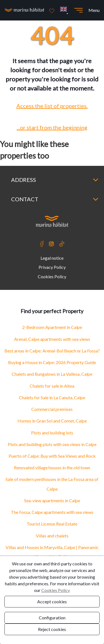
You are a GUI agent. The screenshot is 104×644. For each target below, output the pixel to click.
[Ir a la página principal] (25, 10)
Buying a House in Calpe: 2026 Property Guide (52, 362)
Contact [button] (55, 199)
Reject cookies (52, 629)
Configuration (52, 618)
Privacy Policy (52, 267)
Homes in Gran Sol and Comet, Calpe (52, 421)
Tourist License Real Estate (52, 524)
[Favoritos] (52, 10)
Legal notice (52, 258)
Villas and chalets (52, 536)
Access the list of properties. (52, 106)
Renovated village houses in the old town (52, 467)
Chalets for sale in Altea (52, 386)
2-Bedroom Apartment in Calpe (52, 327)
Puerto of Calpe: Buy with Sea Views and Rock (52, 456)
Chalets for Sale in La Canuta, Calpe (52, 397)
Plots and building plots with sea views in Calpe (52, 444)
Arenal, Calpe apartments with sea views (52, 339)
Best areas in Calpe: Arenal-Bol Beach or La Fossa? (52, 351)
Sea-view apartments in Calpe (52, 500)
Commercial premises (52, 409)
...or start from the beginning (52, 127)
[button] (64, 10)
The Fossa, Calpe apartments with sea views (52, 512)
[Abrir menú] (78, 10)
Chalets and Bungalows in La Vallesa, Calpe (52, 374)
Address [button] (55, 180)
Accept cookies (52, 602)
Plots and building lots (52, 433)
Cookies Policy (52, 276)
